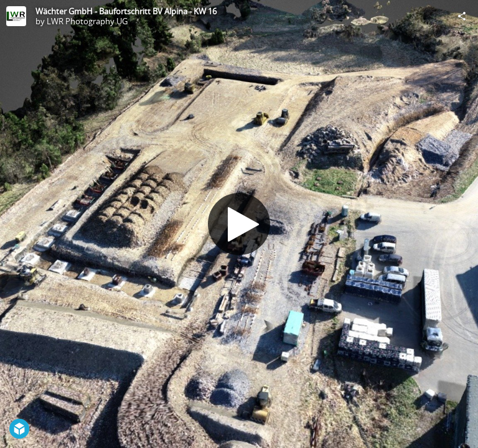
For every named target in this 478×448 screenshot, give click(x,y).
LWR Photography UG (87, 21)
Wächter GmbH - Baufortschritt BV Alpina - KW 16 (126, 11)
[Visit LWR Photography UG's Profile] (16, 16)
